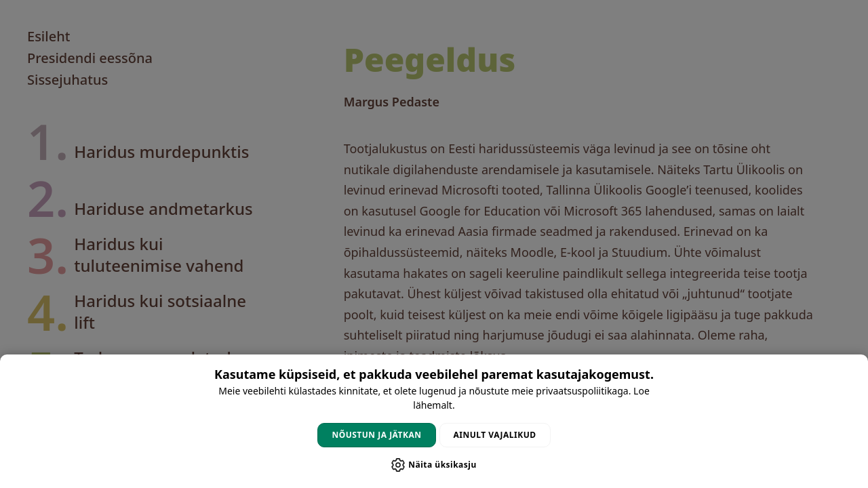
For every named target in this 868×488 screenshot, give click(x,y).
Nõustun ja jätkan (376, 435)
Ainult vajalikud (495, 435)
